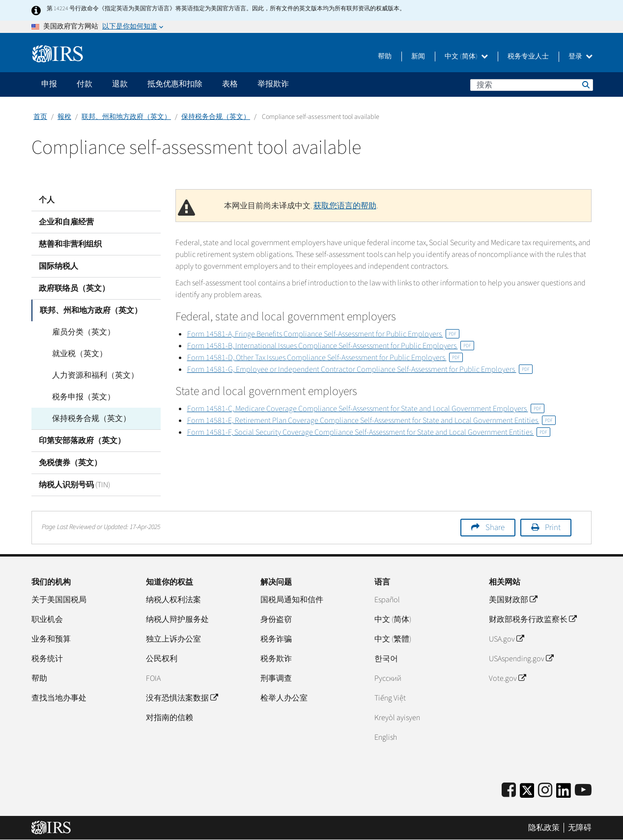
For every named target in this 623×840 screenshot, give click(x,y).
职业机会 (47, 619)
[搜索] (532, 85)
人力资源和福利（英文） (89, 375)
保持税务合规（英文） (216, 117)
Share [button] (495, 528)
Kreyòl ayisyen (397, 718)
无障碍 (580, 828)
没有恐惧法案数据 (182, 698)
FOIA (153, 678)
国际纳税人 (58, 266)
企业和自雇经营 (66, 222)
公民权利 (162, 659)
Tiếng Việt (390, 698)
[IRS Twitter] (527, 794)
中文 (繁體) (393, 639)
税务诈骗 (276, 639)
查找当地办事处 (59, 698)
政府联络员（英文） (74, 288)
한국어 (386, 659)
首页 (40, 117)
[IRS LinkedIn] (564, 794)
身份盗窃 (276, 619)
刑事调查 (276, 678)
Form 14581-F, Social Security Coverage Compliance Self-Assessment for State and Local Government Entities (369, 432)
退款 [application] (120, 84)
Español (387, 600)
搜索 (585, 84)
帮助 (385, 56)
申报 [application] (49, 84)
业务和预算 (51, 639)
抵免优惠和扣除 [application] (175, 84)
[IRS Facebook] (509, 791)
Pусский (388, 678)
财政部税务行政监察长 (533, 619)
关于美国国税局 (59, 600)
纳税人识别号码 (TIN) (74, 485)
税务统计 (47, 659)
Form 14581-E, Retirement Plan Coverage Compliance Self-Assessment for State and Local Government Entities (371, 420)
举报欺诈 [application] (273, 84)
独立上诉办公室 (173, 639)
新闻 (418, 56)
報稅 (64, 117)
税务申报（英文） (78, 397)
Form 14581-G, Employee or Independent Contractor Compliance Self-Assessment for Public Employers (360, 369)
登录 (581, 56)
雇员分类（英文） (78, 332)
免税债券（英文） (70, 463)
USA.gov (506, 639)
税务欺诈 (276, 659)
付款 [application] (85, 84)
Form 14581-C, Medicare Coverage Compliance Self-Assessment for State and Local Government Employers (366, 409)
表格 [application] (230, 84)
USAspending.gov (521, 659)
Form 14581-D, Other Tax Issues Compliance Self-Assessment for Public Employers (325, 358)
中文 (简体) (466, 56)
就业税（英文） (74, 354)
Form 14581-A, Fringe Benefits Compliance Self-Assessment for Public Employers (323, 334)
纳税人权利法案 (173, 600)
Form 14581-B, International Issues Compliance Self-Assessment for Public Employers (331, 346)
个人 (47, 200)
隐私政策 (544, 828)
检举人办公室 (284, 698)
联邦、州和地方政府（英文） (126, 117)
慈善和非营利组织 (70, 244)
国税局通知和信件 (292, 600)
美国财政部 (513, 600)
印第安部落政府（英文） (82, 441)
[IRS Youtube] (583, 791)
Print (553, 528)
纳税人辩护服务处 (177, 619)
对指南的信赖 (170, 718)
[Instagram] (545, 791)
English (386, 737)
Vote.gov (507, 678)
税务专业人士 (528, 56)
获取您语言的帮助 (345, 206)
